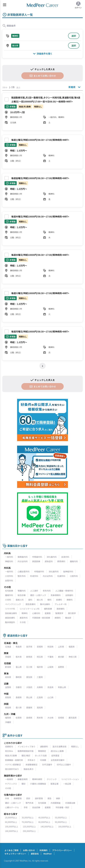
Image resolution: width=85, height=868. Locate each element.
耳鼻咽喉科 (56, 595)
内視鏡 (43, 760)
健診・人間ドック (38, 595)
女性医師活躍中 (58, 760)
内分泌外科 (48, 576)
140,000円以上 (47, 827)
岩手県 (29, 647)
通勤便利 (44, 747)
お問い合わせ (29, 850)
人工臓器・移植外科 (64, 591)
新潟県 (8, 667)
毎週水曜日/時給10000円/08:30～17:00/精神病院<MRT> (40, 255)
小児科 (8, 600)
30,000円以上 (28, 818)
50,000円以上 (61, 818)
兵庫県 (40, 687)
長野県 (61, 667)
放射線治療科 (11, 613)
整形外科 (22, 576)
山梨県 (50, 667)
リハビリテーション (70, 779)
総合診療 (22, 595)
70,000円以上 (28, 822)
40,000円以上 (44, 818)
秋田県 (50, 647)
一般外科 (9, 571)
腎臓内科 (22, 591)
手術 (26, 807)
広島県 (40, 697)
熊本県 (40, 718)
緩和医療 (48, 609)
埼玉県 (40, 657)
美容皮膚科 (10, 618)
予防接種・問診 (62, 807)
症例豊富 (55, 756)
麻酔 (58, 798)
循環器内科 (23, 557)
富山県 (19, 667)
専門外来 (30, 803)
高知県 (40, 707)
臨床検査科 (10, 622)
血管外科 (9, 580)
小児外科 (9, 576)
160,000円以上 (65, 827)
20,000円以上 (11, 818)
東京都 (61, 657)
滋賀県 (8, 687)
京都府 (19, 687)
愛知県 (29, 677)
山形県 (61, 647)
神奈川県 (73, 657)
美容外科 (24, 618)
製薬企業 (55, 784)
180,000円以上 (12, 831)
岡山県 (29, 697)
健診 (23, 784)
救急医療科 (30, 604)
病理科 (58, 618)
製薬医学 (59, 613)
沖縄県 (8, 722)
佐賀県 (19, 718)
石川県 (29, 667)
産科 (30, 600)
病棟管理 (18, 798)
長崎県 (29, 718)
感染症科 (49, 561)
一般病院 (9, 779)
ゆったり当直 (41, 756)
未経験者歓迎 (31, 765)
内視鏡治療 (70, 803)
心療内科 (36, 613)
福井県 (40, 667)
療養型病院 (23, 779)
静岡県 (19, 677)
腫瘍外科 (9, 595)
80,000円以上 (44, 822)
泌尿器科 (69, 595)
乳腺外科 (61, 576)
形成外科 (34, 576)
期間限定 (42, 751)
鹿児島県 (73, 718)
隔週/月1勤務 (11, 756)
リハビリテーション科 (30, 609)
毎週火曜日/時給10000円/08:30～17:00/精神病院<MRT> (40, 293)
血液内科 (65, 557)
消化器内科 (52, 557)
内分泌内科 (23, 561)
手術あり (31, 760)
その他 (23, 622)
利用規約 (43, 850)
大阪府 (29, 687)
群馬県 (29, 657)
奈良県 (50, 687)
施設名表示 (29, 769)
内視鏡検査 (56, 803)
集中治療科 (45, 604)
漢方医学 (72, 613)
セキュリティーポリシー (15, 854)
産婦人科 (20, 600)
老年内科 (47, 591)
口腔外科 (74, 576)
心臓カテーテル (12, 807)
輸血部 (68, 618)
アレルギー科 (61, 604)
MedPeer (48, 854)
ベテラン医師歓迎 (13, 765)
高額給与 (9, 747)
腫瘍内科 (74, 561)
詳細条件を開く (42, 53)
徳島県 (8, 707)
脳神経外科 (68, 571)
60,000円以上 (11, 822)
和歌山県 (62, 687)
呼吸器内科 (37, 557)
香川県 (19, 707)
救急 (49, 798)
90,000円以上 (61, 822)
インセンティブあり (26, 747)
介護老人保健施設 (38, 784)
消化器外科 (54, 571)
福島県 (72, 647)
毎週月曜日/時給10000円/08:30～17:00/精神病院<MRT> (40, 331)
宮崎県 (61, 718)
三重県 (40, 677)
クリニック (52, 779)
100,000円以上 (12, 827)
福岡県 (8, 718)
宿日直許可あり (12, 769)
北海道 (8, 647)
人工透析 (34, 591)
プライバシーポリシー (62, 850)
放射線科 (61, 609)
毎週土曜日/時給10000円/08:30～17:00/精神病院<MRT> (40, 140)
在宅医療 (9, 591)
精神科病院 (37, 779)
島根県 (19, 697)
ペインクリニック (13, 604)
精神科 (25, 613)
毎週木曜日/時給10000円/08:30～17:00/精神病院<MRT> (40, 216)
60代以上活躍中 (64, 765)
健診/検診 (26, 756)
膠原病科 (61, 561)
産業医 (48, 613)
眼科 (49, 600)
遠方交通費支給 (59, 747)
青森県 (19, 647)
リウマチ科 (10, 609)
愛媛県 (29, 707)
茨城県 (8, 657)
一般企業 (67, 784)
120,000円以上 (29, 827)
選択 (74, 36)
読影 (28, 798)
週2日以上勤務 (57, 751)
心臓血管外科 (24, 571)
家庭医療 (36, 561)
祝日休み (9, 751)
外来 (7, 798)
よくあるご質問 (11, 850)
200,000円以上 (29, 831)
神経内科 (9, 561)
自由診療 (36, 807)
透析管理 (39, 798)
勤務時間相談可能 (26, 751)
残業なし (75, 747)
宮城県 (40, 647)
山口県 (50, 697)
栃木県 (19, 657)
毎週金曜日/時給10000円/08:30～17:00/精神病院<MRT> (40, 178)
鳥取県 (8, 697)
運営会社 (35, 854)
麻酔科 (70, 600)
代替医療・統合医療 (41, 618)
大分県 (50, 718)
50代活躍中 (47, 765)
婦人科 (40, 600)
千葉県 (50, 657)
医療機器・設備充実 (14, 760)
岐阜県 (8, 677)
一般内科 (9, 557)
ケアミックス (11, 784)
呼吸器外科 (39, 571)
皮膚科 (59, 600)
